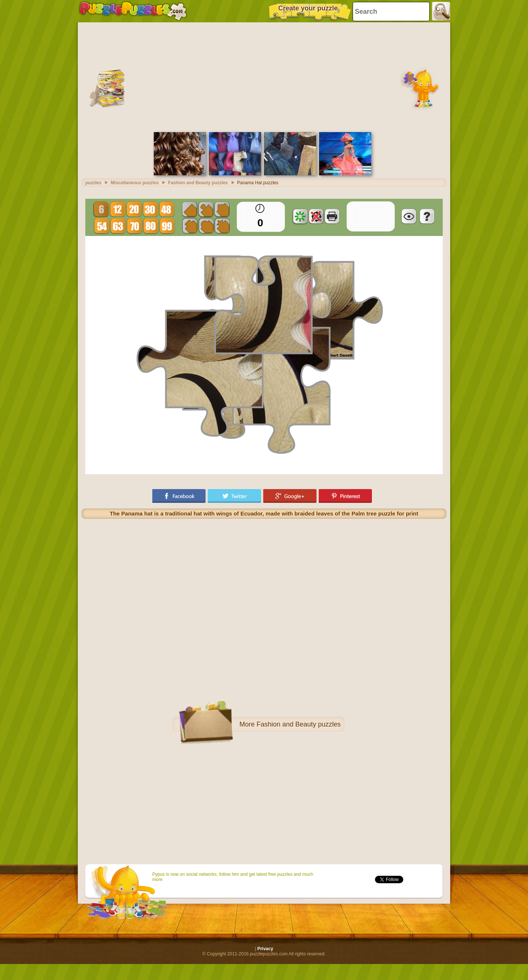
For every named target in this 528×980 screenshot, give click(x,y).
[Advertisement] (264, 76)
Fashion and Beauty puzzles (299, 724)
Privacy (265, 949)
